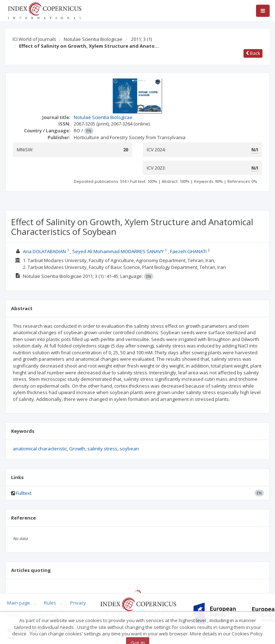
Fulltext (24, 493)
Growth (77, 449)
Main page (19, 603)
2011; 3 (141, 39)
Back (253, 53)
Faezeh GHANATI (188, 251)
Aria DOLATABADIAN (44, 251)
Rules (50, 603)
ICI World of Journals (34, 39)
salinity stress (102, 449)
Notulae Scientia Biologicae (93, 39)
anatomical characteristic (40, 449)
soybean (129, 449)
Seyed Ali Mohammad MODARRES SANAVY (118, 251)
